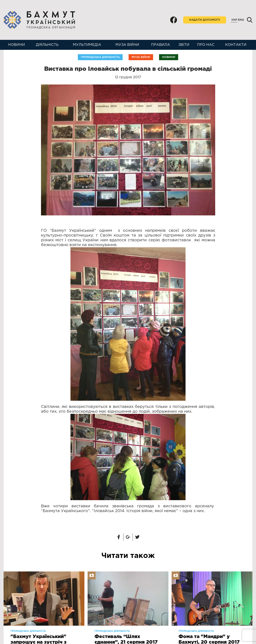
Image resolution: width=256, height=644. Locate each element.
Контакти (236, 45)
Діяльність (47, 45)
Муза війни (127, 45)
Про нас (206, 45)
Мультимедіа (87, 45)
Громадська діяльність (100, 57)
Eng (241, 20)
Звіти (184, 45)
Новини (17, 45)
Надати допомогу (205, 20)
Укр (234, 20)
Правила (161, 45)
